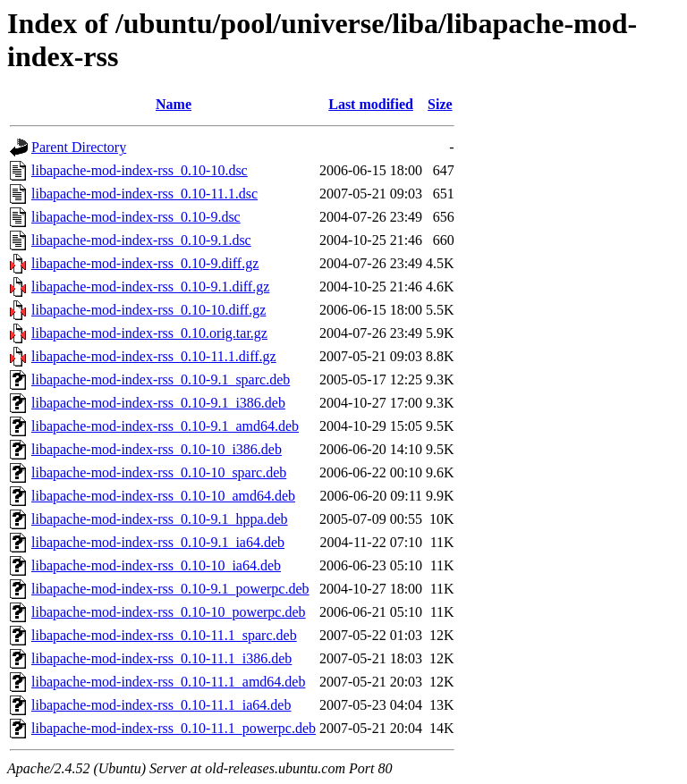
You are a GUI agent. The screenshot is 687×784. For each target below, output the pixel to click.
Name (174, 104)
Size (440, 104)
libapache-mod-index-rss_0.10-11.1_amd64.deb (168, 682)
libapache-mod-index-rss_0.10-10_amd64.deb (163, 496)
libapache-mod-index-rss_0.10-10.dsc (140, 170)
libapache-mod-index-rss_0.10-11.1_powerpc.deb (174, 728)
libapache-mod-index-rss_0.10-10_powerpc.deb (169, 612)
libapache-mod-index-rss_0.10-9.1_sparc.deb (161, 379)
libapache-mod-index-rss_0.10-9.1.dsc (141, 240)
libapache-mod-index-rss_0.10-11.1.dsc (144, 194)
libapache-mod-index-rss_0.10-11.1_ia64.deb (161, 705)
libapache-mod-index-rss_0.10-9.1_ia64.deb (158, 542)
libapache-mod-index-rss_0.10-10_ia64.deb (156, 565)
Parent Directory (79, 147)
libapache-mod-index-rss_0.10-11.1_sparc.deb (164, 635)
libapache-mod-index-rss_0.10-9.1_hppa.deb (160, 519)
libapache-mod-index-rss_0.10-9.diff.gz (145, 263)
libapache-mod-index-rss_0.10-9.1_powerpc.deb (170, 589)
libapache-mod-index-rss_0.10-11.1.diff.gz (154, 356)
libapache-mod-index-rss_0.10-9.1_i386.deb (158, 403)
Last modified (371, 104)
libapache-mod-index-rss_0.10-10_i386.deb (157, 449)
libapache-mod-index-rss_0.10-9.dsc (136, 217)
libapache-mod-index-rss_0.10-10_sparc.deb (159, 472)
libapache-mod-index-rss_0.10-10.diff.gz (148, 310)
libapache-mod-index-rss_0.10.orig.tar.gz (149, 333)
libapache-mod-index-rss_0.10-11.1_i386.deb (161, 658)
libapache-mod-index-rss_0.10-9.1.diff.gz (150, 287)
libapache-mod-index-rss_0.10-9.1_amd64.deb (165, 426)
